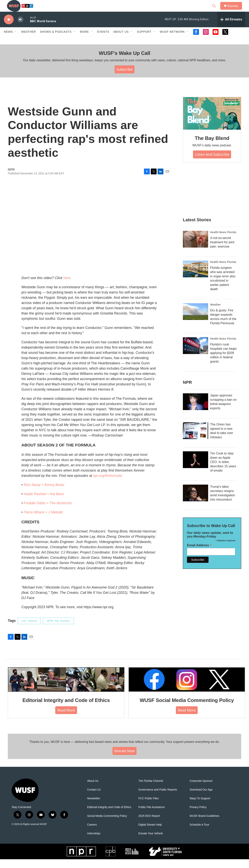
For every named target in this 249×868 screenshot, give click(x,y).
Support (144, 40)
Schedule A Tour (199, 833)
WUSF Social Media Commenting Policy (187, 709)
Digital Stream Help (150, 833)
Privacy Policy (198, 816)
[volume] (20, 28)
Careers (92, 833)
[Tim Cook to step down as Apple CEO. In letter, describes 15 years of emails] (196, 468)
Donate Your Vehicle (151, 842)
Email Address (199, 554)
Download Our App (201, 798)
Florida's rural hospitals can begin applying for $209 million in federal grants (223, 362)
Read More (66, 719)
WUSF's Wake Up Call (124, 62)
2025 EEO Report (149, 825)
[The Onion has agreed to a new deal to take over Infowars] (196, 439)
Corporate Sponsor (201, 790)
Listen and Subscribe (212, 163)
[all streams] (231, 28)
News (8, 40)
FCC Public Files (148, 807)
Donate (235, 10)
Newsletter (94, 807)
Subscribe (125, 78)
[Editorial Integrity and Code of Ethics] (66, 688)
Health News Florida (223, 241)
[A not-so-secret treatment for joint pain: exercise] (196, 248)
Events (103, 40)
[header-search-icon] (216, 10)
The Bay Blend (212, 147)
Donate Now (125, 760)
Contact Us (94, 798)
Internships (94, 842)
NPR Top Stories (58, 630)
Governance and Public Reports (158, 798)
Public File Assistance (151, 816)
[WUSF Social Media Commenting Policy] (187, 688)
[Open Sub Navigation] (16, 40)
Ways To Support (200, 807)
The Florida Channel (151, 790)
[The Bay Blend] (212, 122)
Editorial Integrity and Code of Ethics (66, 709)
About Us (93, 790)
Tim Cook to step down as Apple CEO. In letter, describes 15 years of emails (223, 471)
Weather (29, 40)
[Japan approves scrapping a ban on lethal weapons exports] (196, 410)
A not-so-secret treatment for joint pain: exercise (222, 251)
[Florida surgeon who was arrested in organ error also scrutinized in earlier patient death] (196, 278)
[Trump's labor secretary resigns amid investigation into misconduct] (196, 502)
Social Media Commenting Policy (107, 825)
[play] (9, 28)
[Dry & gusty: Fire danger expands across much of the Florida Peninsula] (196, 320)
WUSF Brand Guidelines (205, 825)
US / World (29, 630)
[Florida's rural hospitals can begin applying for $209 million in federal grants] (196, 354)
